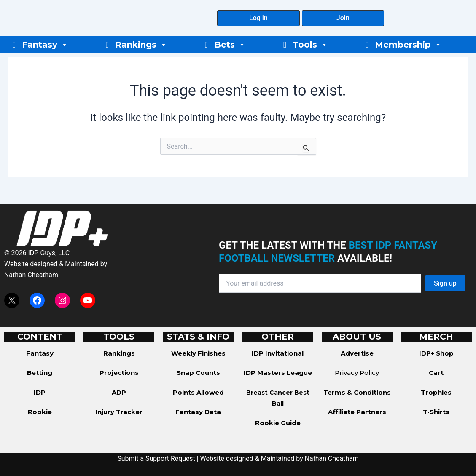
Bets (230, 45)
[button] (258, 18)
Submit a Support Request (156, 459)
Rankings (141, 45)
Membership (408, 45)
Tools (310, 45)
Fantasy (45, 45)
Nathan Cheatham (31, 275)
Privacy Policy (357, 373)
